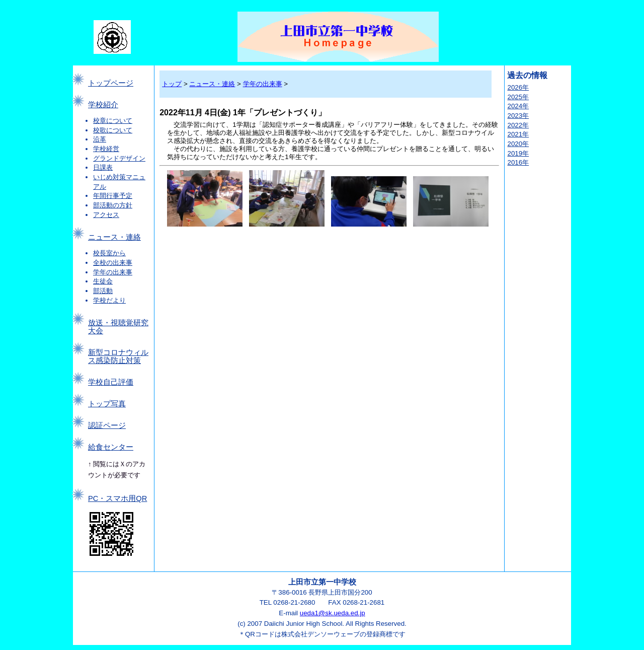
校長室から (109, 253)
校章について (113, 121)
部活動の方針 (113, 205)
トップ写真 (107, 404)
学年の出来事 (113, 272)
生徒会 (103, 281)
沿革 (100, 139)
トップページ (111, 83)
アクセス (106, 215)
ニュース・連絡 (114, 237)
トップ (172, 84)
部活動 (103, 291)
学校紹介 (103, 105)
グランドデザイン (119, 158)
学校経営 (106, 149)
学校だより (109, 300)
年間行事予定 (113, 196)
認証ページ (107, 425)
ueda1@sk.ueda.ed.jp (333, 613)
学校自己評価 (111, 382)
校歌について (113, 130)
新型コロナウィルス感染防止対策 (118, 356)
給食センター (111, 447)
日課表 (103, 167)
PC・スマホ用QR (117, 498)
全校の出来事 (113, 263)
